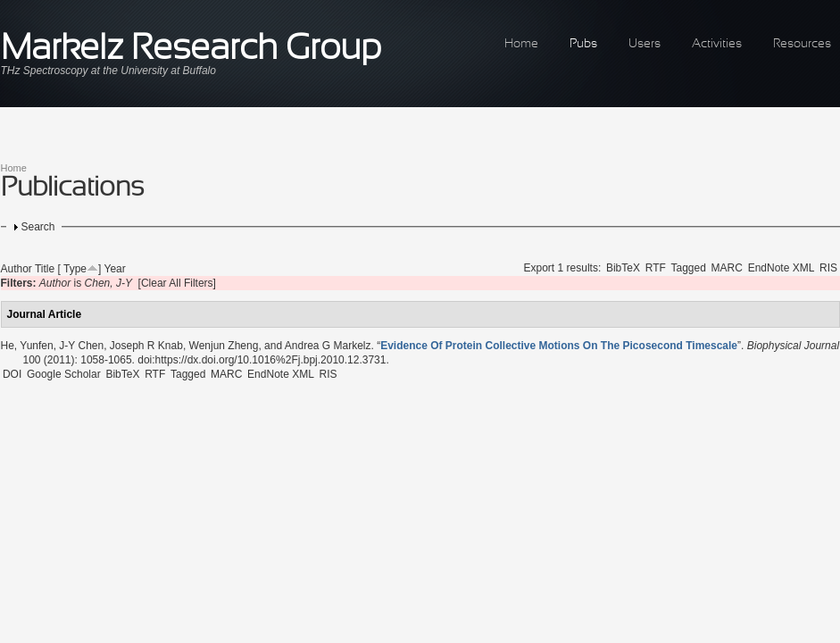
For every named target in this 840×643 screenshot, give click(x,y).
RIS (828, 268)
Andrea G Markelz (328, 346)
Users (645, 44)
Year (114, 269)
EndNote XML (782, 268)
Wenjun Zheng (224, 346)
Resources (802, 44)
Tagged (689, 268)
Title (45, 269)
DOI (12, 374)
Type (75, 269)
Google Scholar (64, 374)
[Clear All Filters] (177, 283)
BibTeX (623, 268)
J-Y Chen (81, 346)
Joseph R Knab (146, 346)
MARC (727, 268)
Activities (717, 44)
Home (521, 44)
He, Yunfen (27, 346)
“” (559, 346)
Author (17, 269)
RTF (656, 268)
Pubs (583, 44)
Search (38, 227)
